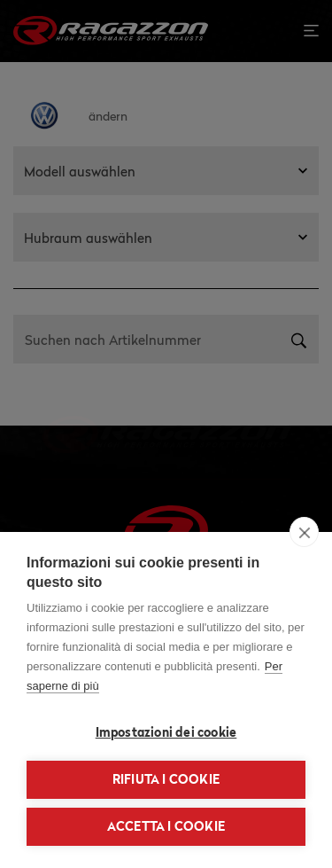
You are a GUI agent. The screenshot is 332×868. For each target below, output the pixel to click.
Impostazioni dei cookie (166, 732)
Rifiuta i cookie (166, 779)
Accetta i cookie (166, 826)
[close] (304, 532)
